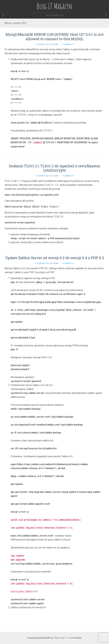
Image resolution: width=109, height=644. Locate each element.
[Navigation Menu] (106, 15)
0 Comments (68, 44)
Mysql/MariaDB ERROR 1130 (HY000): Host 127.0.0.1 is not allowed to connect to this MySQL (55, 37)
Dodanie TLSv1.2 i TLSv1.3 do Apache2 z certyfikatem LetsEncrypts (55, 168)
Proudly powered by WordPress (40, 638)
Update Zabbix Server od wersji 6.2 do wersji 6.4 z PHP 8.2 (55, 258)
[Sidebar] (3, 15)
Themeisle (77, 638)
